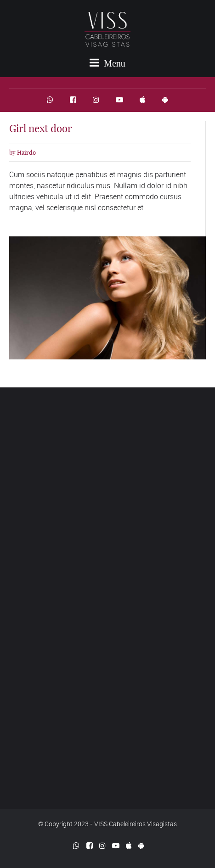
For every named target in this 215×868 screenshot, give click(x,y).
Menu (107, 63)
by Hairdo (23, 152)
